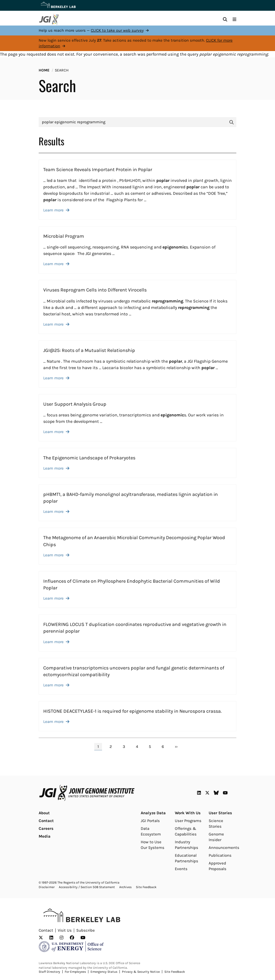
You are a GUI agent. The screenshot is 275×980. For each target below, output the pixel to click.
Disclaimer (47, 887)
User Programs (188, 821)
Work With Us (188, 813)
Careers (46, 828)
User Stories (220, 813)
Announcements (224, 848)
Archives (125, 887)
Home (44, 70)
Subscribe (86, 930)
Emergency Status (104, 972)
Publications (220, 855)
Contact (46, 821)
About (44, 813)
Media (45, 836)
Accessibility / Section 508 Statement (87, 887)
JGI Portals (150, 821)
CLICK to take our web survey (117, 30)
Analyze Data (153, 813)
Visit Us (65, 930)
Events (181, 869)
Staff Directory (49, 972)
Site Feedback (146, 887)
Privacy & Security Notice (141, 972)
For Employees (75, 972)
